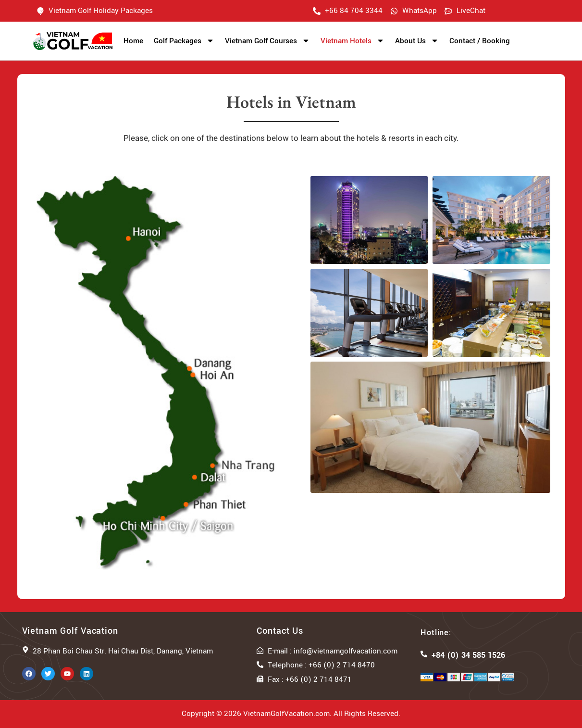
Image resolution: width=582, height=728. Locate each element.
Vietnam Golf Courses (267, 41)
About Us (417, 41)
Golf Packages (184, 41)
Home (133, 41)
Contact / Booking (480, 41)
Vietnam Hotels (353, 41)
